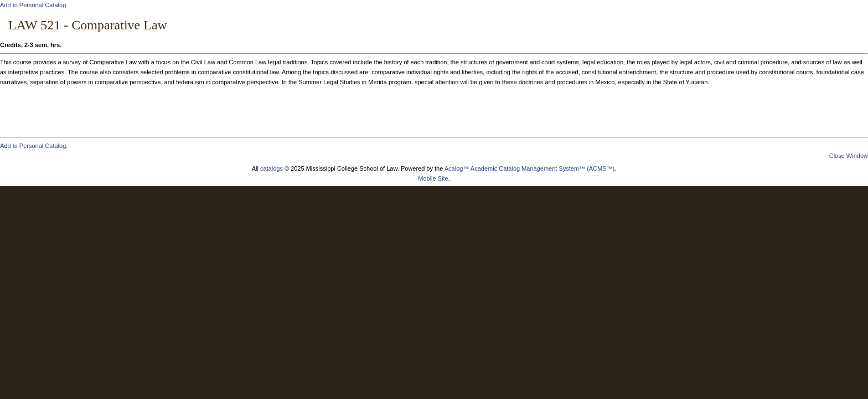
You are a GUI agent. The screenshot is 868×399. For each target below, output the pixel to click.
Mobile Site (433, 178)
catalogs (272, 168)
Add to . (34, 5)
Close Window (849, 156)
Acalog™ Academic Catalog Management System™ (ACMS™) (530, 168)
